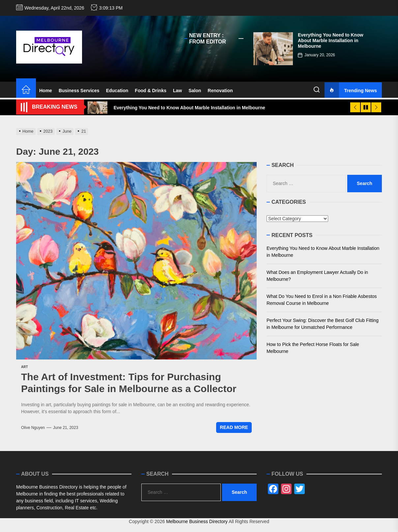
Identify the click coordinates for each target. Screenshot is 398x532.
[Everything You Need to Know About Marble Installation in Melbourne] (273, 49)
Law (177, 91)
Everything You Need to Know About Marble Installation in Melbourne (331, 40)
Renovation (220, 91)
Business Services (79, 91)
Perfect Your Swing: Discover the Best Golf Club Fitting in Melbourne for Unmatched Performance (323, 324)
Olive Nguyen (33, 428)
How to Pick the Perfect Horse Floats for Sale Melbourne (313, 348)
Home (46, 91)
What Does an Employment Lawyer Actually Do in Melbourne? (317, 276)
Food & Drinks (151, 91)
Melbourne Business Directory (197, 521)
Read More (234, 427)
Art (25, 367)
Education (117, 91)
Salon (195, 91)
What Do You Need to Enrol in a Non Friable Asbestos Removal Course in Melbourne (322, 300)
